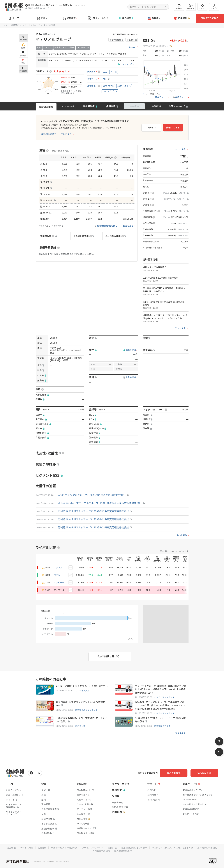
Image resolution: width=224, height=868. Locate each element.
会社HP (132, 48)
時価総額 (45, 611)
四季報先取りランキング (86, 710)
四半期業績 (89, 106)
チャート (191, 7)
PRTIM (57, 575)
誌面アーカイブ (177, 106)
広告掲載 (42, 848)
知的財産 (112, 848)
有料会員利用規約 (101, 851)
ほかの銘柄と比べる (108, 656)
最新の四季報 (46, 107)
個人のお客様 (174, 773)
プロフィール (68, 106)
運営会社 (11, 848)
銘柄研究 (70, 18)
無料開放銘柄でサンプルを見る (56, 134)
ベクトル (58, 568)
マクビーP (59, 583)
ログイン (214, 7)
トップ (14, 18)
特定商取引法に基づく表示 (134, 848)
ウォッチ (202, 7)
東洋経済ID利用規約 (207, 848)
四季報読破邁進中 (162, 726)
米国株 (154, 18)
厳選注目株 (80, 726)
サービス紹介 (27, 848)
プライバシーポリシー (93, 848)
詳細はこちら (173, 128)
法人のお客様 (204, 773)
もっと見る (180, 149)
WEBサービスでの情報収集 (64, 848)
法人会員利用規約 (123, 851)
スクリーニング (98, 18)
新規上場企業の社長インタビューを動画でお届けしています (51, 5)
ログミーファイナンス (164, 697)
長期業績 (111, 106)
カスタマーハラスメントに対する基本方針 (172, 848)
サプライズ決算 (82, 691)
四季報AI (182, 18)
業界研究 (126, 18)
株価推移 (156, 106)
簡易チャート (161, 97)
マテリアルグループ (31, 25)
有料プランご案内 (210, 18)
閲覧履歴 (179, 7)
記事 (42, 18)
